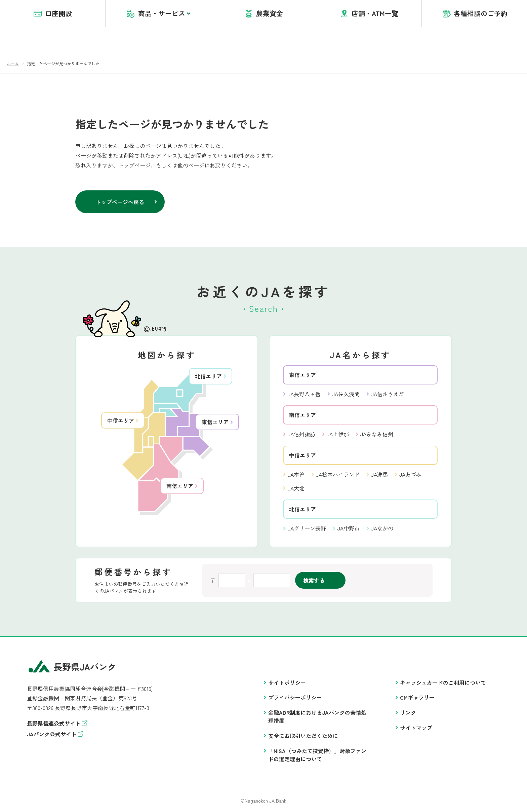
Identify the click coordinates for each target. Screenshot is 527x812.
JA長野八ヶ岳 (304, 394)
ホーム (13, 64)
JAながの (382, 528)
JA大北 (296, 488)
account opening (325, 13)
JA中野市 (349, 528)
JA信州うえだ (388, 394)
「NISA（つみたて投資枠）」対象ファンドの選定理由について (317, 755)
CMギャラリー (417, 698)
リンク (408, 713)
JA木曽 (296, 475)
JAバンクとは (282, 13)
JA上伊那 (338, 434)
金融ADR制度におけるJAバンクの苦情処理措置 (317, 717)
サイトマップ (416, 728)
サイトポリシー (287, 683)
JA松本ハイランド (338, 475)
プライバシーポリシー (295, 698)
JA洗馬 (379, 475)
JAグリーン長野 (307, 528)
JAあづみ (410, 475)
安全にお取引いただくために (303, 736)
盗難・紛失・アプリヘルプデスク (389, 13)
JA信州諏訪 (301, 434)
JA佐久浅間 (346, 394)
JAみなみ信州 (377, 434)
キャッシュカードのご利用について (443, 683)
